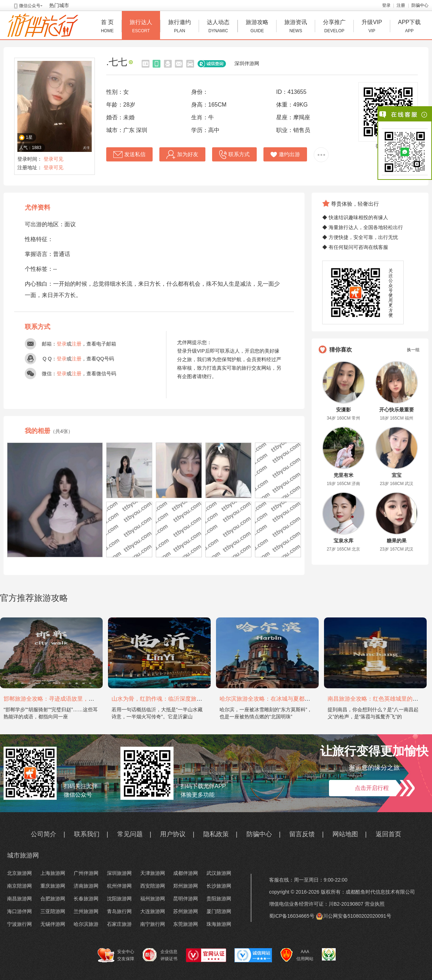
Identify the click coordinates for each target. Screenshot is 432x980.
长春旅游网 (86, 899)
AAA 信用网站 (297, 955)
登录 (386, 5)
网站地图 (345, 834)
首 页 (107, 27)
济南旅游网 (86, 886)
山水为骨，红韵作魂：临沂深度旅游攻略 (163, 699)
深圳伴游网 (247, 63)
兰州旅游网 (86, 911)
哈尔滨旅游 (86, 924)
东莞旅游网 (186, 924)
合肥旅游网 (53, 899)
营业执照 (375, 904)
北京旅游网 (19, 873)
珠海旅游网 (219, 924)
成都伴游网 (186, 873)
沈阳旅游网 (119, 899)
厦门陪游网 (219, 911)
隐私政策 (216, 834)
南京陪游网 (19, 886)
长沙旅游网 (219, 886)
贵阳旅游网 (219, 899)
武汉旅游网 (219, 873)
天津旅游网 (153, 873)
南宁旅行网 (153, 924)
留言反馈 (302, 834)
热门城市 (59, 5)
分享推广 (334, 27)
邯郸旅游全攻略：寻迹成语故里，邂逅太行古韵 (63, 699)
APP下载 (409, 27)
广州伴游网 (86, 873)
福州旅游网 (153, 899)
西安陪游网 (153, 886)
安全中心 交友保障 (116, 955)
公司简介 (44, 834)
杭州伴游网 (119, 886)
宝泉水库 (343, 541)
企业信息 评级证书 (160, 955)
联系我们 (87, 834)
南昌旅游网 (19, 899)
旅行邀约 (180, 27)
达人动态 (218, 27)
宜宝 (397, 475)
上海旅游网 (53, 873)
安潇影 (343, 410)
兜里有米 (343, 475)
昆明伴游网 (186, 899)
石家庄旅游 (119, 924)
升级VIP (372, 27)
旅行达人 (141, 27)
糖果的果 (397, 541)
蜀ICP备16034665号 (292, 916)
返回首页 (388, 834)
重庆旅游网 (53, 886)
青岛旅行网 (119, 911)
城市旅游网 (23, 855)
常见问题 (130, 834)
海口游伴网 (19, 911)
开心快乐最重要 (397, 410)
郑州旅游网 (186, 886)
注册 (401, 5)
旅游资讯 (296, 27)
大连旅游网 (153, 911)
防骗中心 (420, 5)
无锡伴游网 (53, 924)
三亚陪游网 (53, 911)
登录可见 (53, 159)
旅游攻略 (257, 27)
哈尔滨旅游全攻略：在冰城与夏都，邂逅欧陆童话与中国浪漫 (296, 699)
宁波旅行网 (19, 924)
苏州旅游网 (186, 911)
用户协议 (173, 834)
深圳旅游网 (119, 873)
